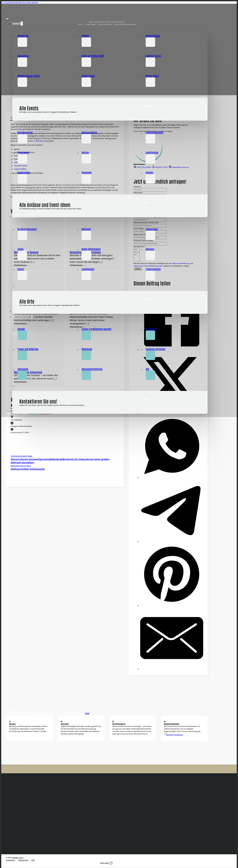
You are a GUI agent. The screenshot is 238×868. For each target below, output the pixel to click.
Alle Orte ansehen (147, 299)
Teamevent (87, 172)
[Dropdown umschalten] (22, 24)
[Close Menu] (7, 19)
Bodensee (86, 229)
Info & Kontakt (21, 317)
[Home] (15, 11)
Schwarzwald (152, 229)
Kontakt (21, 329)
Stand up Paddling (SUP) (93, 56)
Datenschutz (23, 860)
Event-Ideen (145, 202)
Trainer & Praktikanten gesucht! (97, 329)
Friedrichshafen (153, 269)
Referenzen (87, 349)
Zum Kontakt (145, 399)
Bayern (21, 269)
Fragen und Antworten (28, 349)
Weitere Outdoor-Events (29, 76)
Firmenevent (23, 152)
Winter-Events (152, 76)
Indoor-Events (88, 76)
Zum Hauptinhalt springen (11, 2)
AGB (147, 369)
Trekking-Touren (153, 56)
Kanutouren (23, 36)
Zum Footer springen (30, 2)
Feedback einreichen (156, 349)
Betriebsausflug (25, 132)
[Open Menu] (7, 411)
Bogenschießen (153, 36)
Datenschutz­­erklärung (92, 369)
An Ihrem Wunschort (27, 229)
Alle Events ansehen (148, 106)
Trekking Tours (18, 858)
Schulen (149, 172)
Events (16, 23)
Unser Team (151, 329)
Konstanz (150, 249)
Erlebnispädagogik (154, 132)
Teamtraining (24, 172)
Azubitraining (152, 152)
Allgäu (21, 249)
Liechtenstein (88, 269)
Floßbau (85, 36)
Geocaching (23, 56)
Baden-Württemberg (91, 249)
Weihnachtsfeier (89, 132)
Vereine (85, 152)
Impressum (23, 369)
